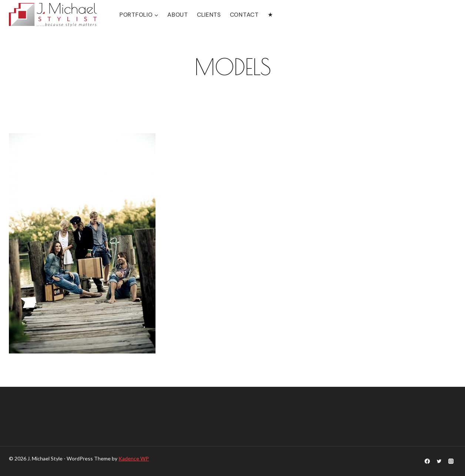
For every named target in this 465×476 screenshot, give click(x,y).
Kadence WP (134, 458)
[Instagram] (451, 461)
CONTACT (244, 15)
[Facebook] (427, 461)
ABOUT (178, 15)
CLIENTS (209, 15)
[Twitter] (439, 461)
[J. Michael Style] (53, 15)
